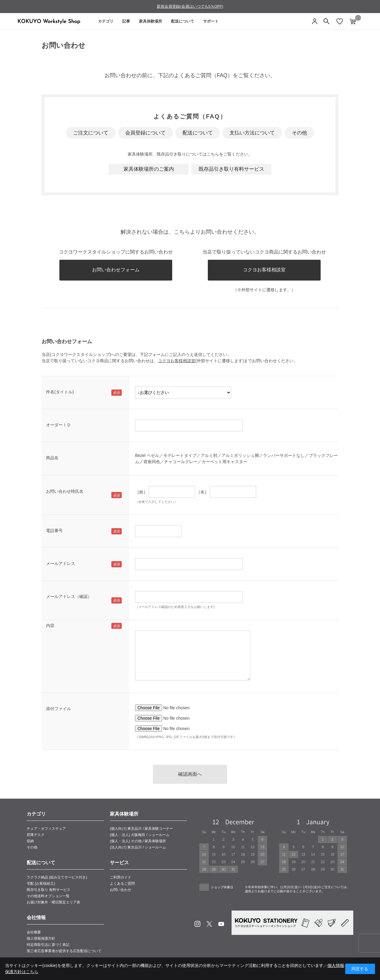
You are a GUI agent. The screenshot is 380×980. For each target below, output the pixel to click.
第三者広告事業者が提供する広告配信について (64, 951)
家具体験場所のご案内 (149, 169)
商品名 (52, 458)
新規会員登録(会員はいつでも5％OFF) (190, 6)
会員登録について (145, 133)
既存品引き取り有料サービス (231, 169)
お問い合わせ (121, 890)
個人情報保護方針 (41, 938)
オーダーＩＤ (58, 425)
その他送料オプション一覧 (48, 896)
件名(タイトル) (60, 392)
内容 (50, 626)
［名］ (202, 492)
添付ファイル (58, 709)
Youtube (221, 924)
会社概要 (34, 932)
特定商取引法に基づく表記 (48, 945)
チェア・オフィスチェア (46, 829)
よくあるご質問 (122, 884)
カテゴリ (106, 21)
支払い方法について (252, 133)
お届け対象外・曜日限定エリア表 (53, 902)
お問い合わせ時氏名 (65, 491)
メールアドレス (61, 563)
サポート (211, 21)
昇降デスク (36, 835)
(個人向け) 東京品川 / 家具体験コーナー (141, 829)
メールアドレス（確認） (69, 596)
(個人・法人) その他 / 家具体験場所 (138, 841)
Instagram (197, 924)
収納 (30, 841)
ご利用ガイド (121, 877)
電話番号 (54, 531)
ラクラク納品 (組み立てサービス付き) (57, 877)
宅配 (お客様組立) (41, 884)
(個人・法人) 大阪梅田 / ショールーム (140, 835)
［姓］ (141, 492)
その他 (299, 133)
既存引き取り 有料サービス (49, 890)
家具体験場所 (151, 21)
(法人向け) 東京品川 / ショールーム (138, 847)
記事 (126, 21)
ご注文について (91, 133)
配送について (183, 21)
